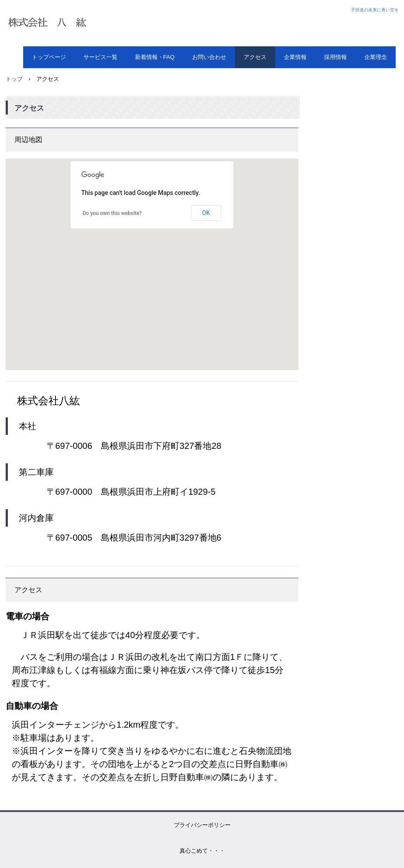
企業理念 (376, 57)
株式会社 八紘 (100, 23)
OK (206, 213)
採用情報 (335, 57)
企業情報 (295, 57)
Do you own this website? (112, 213)
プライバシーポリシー (202, 825)
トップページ (49, 57)
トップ (14, 79)
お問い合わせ (209, 57)
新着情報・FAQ (155, 57)
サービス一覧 (100, 57)
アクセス (255, 57)
